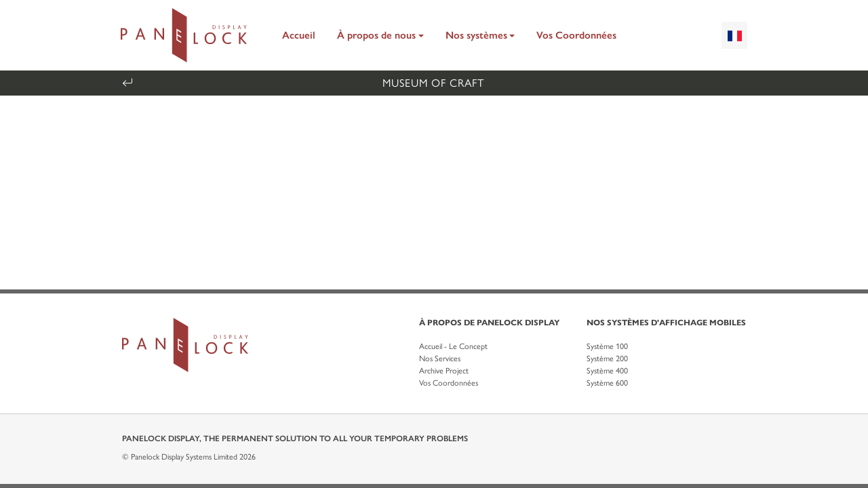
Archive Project (444, 371)
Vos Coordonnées (576, 35)
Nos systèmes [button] (476, 35)
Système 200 (607, 359)
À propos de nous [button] (376, 35)
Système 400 (607, 371)
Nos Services (440, 359)
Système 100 (607, 346)
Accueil (299, 35)
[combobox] (734, 35)
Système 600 (607, 383)
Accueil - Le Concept (453, 346)
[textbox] (734, 35)
